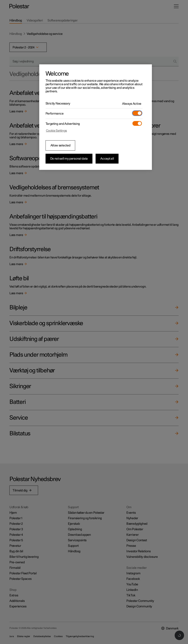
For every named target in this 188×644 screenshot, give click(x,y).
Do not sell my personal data (69, 159)
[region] (96, 117)
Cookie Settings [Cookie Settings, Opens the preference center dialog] (57, 131)
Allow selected (60, 145)
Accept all (107, 159)
